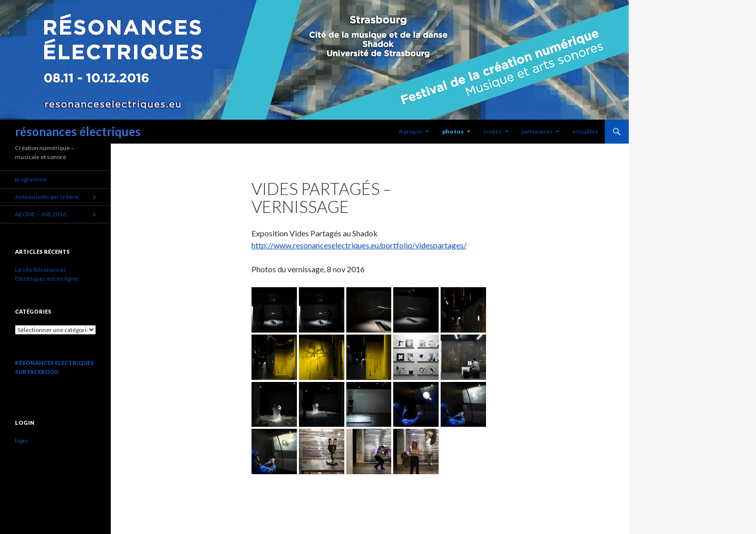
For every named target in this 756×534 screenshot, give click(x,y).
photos (453, 131)
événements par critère (47, 197)
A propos (410, 131)
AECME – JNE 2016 (41, 214)
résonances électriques (78, 131)
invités (493, 131)
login (21, 441)
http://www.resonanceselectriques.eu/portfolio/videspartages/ (359, 245)
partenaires (537, 131)
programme (31, 179)
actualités (585, 131)
